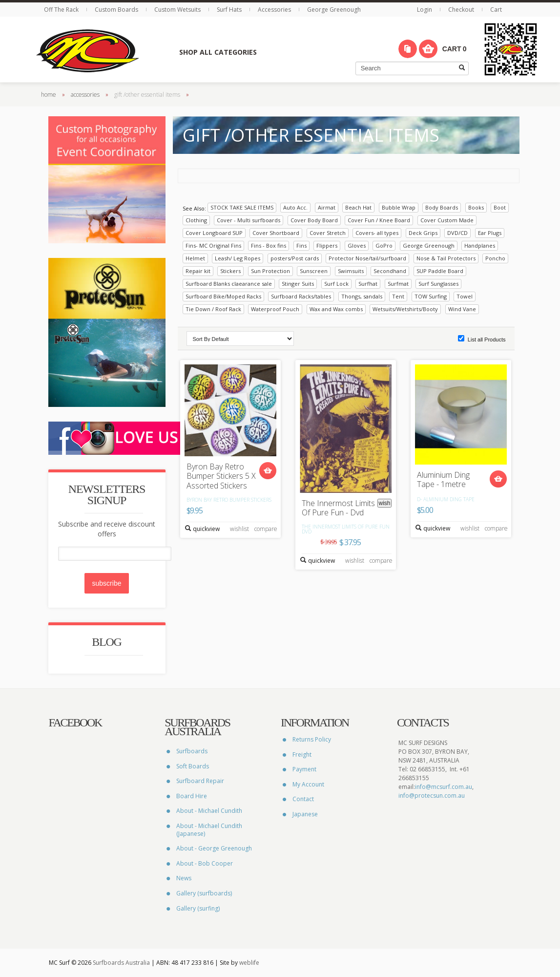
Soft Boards (193, 766)
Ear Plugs (490, 232)
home (49, 94)
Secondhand (390, 270)
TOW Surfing (431, 296)
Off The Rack (62, 10)
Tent (398, 296)
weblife (249, 963)
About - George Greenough (214, 848)
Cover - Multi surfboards (249, 220)
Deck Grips (423, 232)
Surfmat (398, 283)
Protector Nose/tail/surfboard (367, 258)
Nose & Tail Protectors (446, 258)
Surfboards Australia (121, 963)
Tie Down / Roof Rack (213, 308)
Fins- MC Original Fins (213, 245)
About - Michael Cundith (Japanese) (209, 830)
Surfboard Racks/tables (301, 296)
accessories (85, 94)
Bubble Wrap (399, 207)
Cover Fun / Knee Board (379, 220)
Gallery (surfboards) (204, 893)
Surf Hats (230, 10)
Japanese (305, 814)
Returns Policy (312, 739)
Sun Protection (270, 270)
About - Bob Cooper (205, 863)
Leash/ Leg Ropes (238, 258)
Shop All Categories (218, 52)
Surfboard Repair (200, 781)
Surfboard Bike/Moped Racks (223, 296)
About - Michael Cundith (209, 811)
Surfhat (368, 283)
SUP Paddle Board (440, 270)
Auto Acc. (295, 207)
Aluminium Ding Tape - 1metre (443, 479)
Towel (465, 296)
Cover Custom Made (447, 220)
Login (425, 10)
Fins (301, 245)
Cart (496, 10)
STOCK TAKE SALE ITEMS (242, 207)
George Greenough (334, 10)
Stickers (230, 270)
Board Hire (192, 796)
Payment (304, 769)
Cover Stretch (328, 232)
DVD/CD (457, 232)
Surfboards (192, 751)
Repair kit (198, 270)
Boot (500, 207)
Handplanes (480, 245)
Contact (303, 799)
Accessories (275, 10)
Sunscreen (314, 270)
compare (266, 528)
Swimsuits (351, 270)
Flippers (327, 245)
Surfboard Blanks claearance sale (229, 283)
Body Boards (442, 207)
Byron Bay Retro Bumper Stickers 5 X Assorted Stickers (221, 476)
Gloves (357, 245)
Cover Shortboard (276, 232)
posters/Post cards (295, 258)
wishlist (239, 528)
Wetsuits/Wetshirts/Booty (405, 308)
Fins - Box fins (269, 245)
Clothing (196, 220)
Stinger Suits (298, 283)
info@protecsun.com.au (432, 796)
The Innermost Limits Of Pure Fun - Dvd (338, 508)
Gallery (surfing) (198, 908)
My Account (308, 784)
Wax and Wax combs (336, 308)
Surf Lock (336, 283)
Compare (408, 49)
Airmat (327, 207)
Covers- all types (377, 232)
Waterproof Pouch (275, 308)
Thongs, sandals (362, 296)
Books (476, 207)
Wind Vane (462, 308)
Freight (302, 754)
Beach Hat (358, 207)
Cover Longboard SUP (214, 232)
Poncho (495, 258)
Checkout (461, 10)
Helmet (195, 258)
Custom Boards (117, 10)
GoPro (384, 245)
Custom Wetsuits (178, 10)
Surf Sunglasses (438, 283)
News (184, 878)
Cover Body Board (314, 220)
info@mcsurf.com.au (444, 787)
